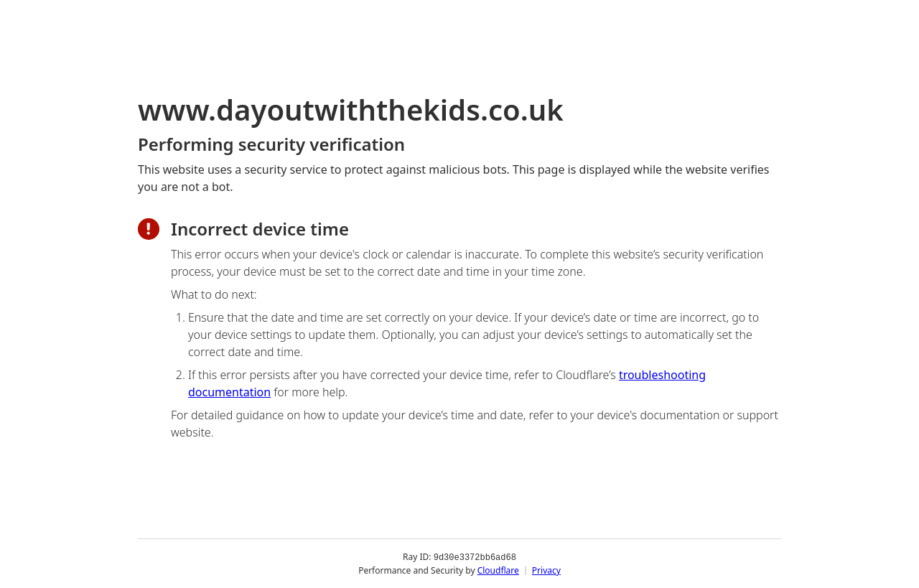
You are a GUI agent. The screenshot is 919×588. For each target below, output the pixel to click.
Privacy (546, 570)
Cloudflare (498, 570)
